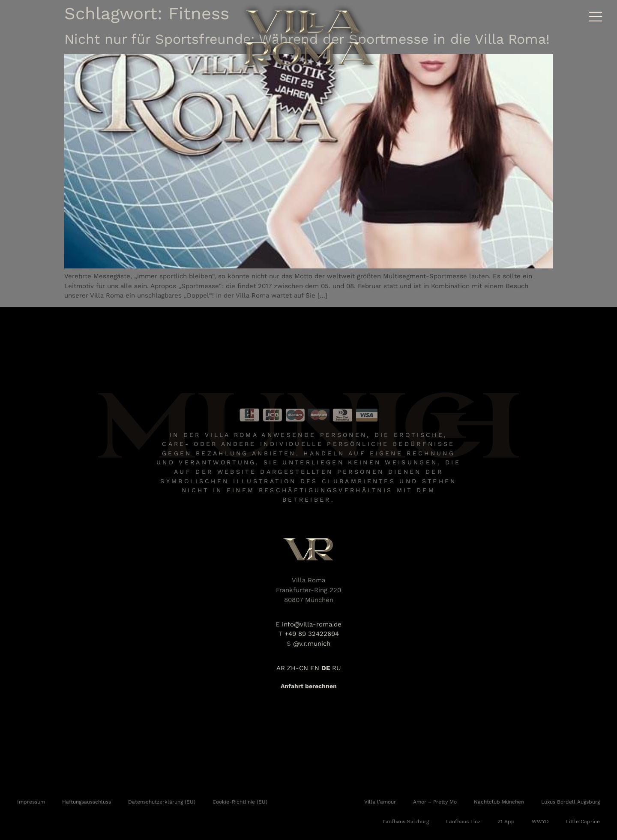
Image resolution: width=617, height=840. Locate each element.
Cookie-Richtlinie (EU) (240, 802)
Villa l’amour (380, 802)
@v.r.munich (312, 644)
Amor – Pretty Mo (435, 802)
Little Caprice (583, 822)
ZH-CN (298, 668)
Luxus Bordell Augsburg (571, 802)
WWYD (540, 822)
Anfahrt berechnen (309, 686)
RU (337, 668)
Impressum (31, 802)
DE (326, 668)
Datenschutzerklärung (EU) (162, 802)
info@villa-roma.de (312, 624)
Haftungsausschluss (87, 802)
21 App (506, 822)
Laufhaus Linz (463, 822)
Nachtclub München (499, 802)
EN (315, 668)
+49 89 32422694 (312, 634)
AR (281, 668)
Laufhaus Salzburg (406, 822)
